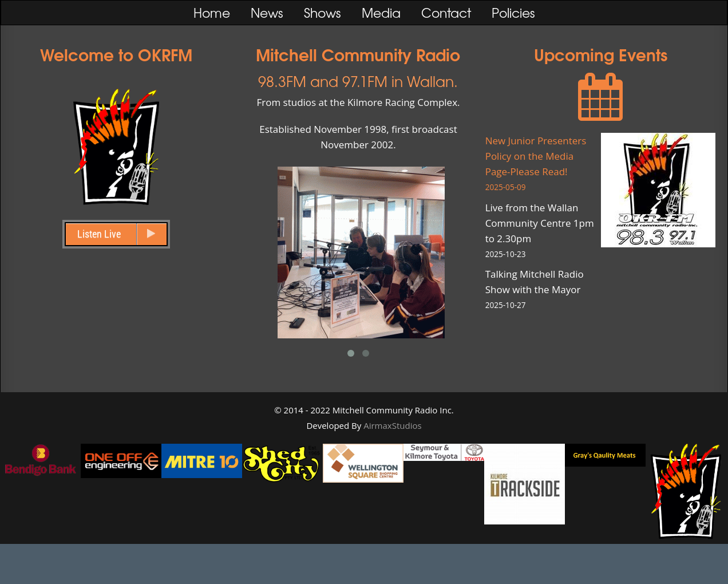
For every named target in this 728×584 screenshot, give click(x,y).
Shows (323, 13)
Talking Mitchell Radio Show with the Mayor (543, 290)
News (267, 13)
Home (212, 13)
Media (381, 13)
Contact (446, 13)
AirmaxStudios (392, 425)
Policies (513, 13)
